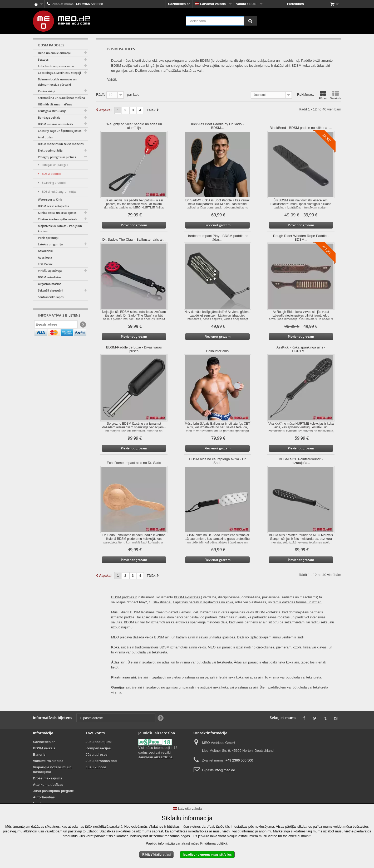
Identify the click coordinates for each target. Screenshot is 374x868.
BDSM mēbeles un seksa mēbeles (61, 144)
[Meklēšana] (250, 21)
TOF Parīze (45, 264)
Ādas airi (241, 662)
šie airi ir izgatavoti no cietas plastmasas (169, 677)
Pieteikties (295, 4)
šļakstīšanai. (163, 602)
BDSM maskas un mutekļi (55, 124)
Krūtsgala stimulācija (52, 111)
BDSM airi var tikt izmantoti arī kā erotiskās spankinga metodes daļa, (176, 622)
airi (265, 622)
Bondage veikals (49, 117)
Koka (115, 647)
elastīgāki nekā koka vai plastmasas (225, 687)
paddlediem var (280, 687)
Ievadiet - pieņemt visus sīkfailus (207, 854)
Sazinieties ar (179, 4)
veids (202, 647)
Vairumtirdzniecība (48, 761)
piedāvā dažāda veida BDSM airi (145, 637)
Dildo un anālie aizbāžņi (54, 53)
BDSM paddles (51, 174)
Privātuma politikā (214, 843)
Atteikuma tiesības (48, 785)
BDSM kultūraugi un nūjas (59, 191)
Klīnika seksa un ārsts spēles (57, 213)
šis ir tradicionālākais (143, 647)
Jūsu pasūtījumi (99, 742)
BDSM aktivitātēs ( (188, 597)
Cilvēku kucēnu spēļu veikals (57, 219)
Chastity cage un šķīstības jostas (60, 131)
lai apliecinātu (148, 617)
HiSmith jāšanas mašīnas (55, 104)
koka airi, (293, 662)
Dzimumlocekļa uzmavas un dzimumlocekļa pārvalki (57, 82)
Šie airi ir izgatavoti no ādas (148, 662)
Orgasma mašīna (50, 284)
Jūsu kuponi (96, 767)
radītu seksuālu (322, 622)
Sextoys (43, 59)
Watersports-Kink (50, 199)
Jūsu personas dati (101, 761)
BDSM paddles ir (124, 597)
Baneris (39, 755)
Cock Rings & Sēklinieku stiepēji (59, 73)
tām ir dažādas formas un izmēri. (297, 602)
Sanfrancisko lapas (51, 297)
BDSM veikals (44, 748)
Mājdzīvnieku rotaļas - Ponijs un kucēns (60, 228)
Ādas (115, 662)
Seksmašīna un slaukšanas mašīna (61, 98)
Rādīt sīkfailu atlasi (156, 854)
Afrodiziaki (45, 251)
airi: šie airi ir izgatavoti (143, 687)
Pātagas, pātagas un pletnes (57, 157)
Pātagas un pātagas (55, 165)
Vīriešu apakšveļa (50, 271)
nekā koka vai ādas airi (245, 677)
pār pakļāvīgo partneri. (201, 617)
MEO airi (215, 647)
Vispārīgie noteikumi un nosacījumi (52, 770)
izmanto (161, 612)
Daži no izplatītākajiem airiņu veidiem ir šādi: (271, 637)
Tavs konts (95, 733)
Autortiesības (44, 797)
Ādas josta (45, 257)
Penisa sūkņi (46, 91)
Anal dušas (45, 137)
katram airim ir (187, 637)
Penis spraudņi (48, 238)
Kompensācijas (98, 748)
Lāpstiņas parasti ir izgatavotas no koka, (203, 602)
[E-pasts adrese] (56, 325)
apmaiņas (238, 612)
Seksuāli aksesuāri (50, 290)
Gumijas (118, 687)
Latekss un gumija (50, 244)
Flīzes (323, 95)
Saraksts (335, 95)
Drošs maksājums (48, 778)
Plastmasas (121, 677)
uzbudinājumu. (122, 627)
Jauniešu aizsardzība (155, 757)
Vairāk (112, 79)
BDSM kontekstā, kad (271, 612)
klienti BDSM (130, 612)
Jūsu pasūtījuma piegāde (53, 791)
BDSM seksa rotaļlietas (53, 206)
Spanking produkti (53, 183)
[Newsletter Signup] (83, 325)
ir (234, 647)
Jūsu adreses (97, 755)
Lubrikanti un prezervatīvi (56, 66)
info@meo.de (225, 770)
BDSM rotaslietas (50, 277)
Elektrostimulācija (50, 150)
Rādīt (100, 94)
